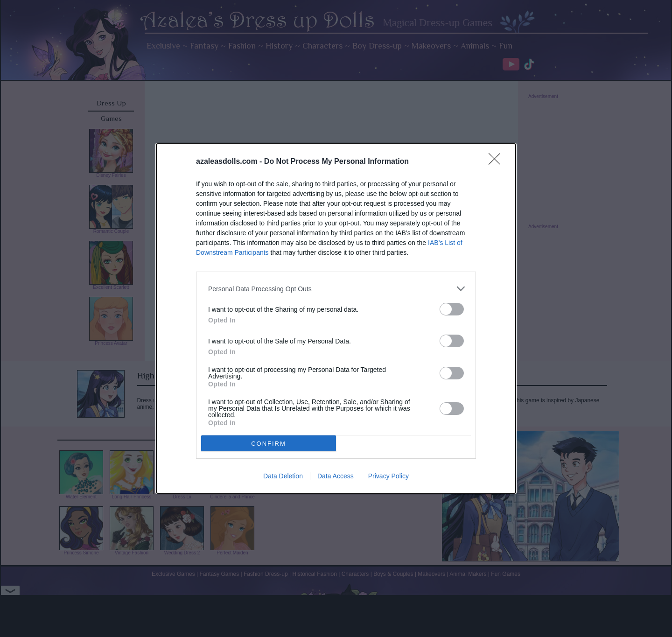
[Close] (497, 162)
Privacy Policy (388, 476)
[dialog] (336, 318)
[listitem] (336, 289)
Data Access (336, 476)
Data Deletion (283, 476)
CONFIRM (269, 444)
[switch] (452, 309)
